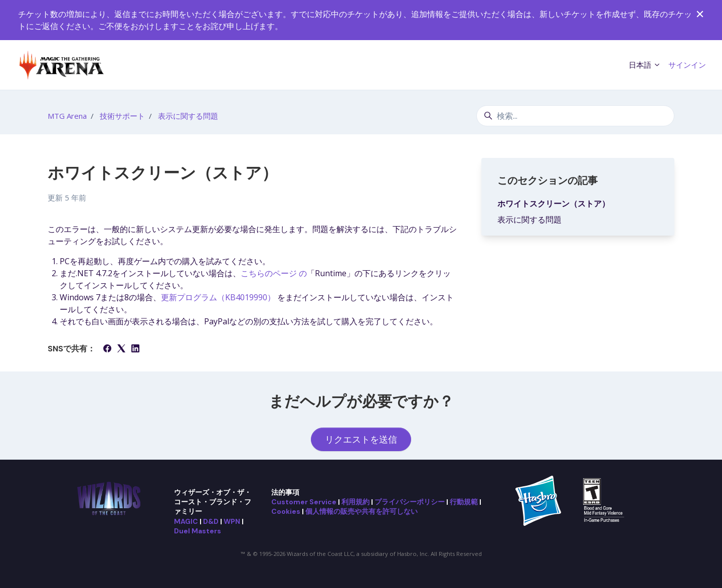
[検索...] (575, 116)
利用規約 (355, 502)
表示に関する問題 (188, 116)
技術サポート (122, 116)
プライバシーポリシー (410, 502)
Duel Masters (198, 531)
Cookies (286, 511)
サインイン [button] (687, 65)
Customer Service (304, 502)
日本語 (645, 65)
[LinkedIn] (135, 349)
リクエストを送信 (361, 439)
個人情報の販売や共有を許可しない (362, 511)
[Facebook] (107, 349)
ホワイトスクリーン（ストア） (554, 204)
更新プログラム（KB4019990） (219, 297)
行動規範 (464, 502)
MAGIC (186, 521)
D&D (211, 521)
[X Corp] (121, 349)
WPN (232, 521)
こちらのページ (274, 273)
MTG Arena (67, 116)
